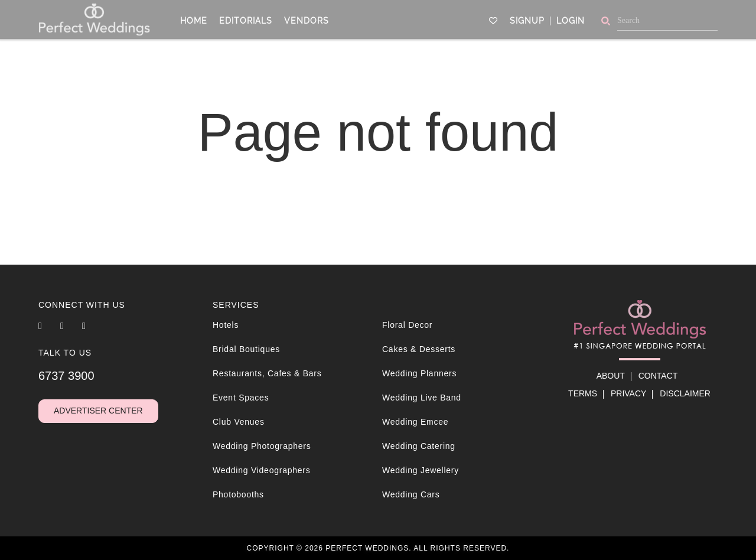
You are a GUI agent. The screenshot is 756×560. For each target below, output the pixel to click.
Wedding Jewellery (421, 470)
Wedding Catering (419, 446)
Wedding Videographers (261, 470)
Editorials (246, 20)
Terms (583, 393)
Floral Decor (407, 325)
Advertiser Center (98, 411)
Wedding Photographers (262, 446)
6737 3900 (66, 376)
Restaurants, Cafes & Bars (267, 373)
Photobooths (238, 494)
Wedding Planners (419, 373)
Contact (658, 376)
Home (194, 20)
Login (571, 20)
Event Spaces (241, 398)
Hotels (226, 325)
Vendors (307, 20)
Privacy (628, 393)
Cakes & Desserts (419, 349)
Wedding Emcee (415, 422)
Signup (527, 20)
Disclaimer (685, 393)
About (611, 376)
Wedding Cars (411, 494)
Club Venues (239, 422)
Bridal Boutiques (246, 349)
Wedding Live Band (422, 398)
